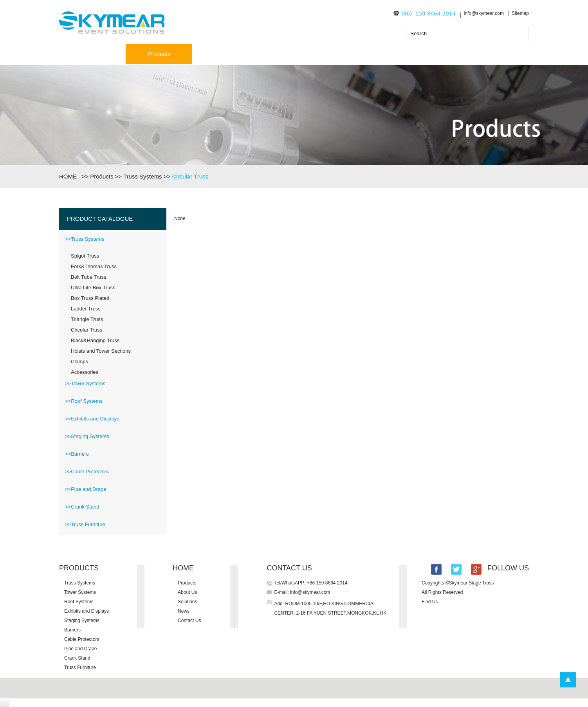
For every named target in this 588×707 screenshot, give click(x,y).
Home (92, 54)
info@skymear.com (484, 13)
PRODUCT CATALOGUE (100, 219)
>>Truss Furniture (85, 524)
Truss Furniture (80, 667)
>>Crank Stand (82, 507)
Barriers (72, 630)
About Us (225, 54)
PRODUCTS (79, 568)
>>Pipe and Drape (86, 489)
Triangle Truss (87, 319)
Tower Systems (80, 592)
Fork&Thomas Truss (94, 266)
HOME (69, 176)
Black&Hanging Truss (95, 340)
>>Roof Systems (84, 401)
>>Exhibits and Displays (92, 419)
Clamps (79, 362)
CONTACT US (289, 568)
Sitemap (520, 13)
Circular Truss (190, 176)
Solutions (292, 54)
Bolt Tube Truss (88, 277)
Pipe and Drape (80, 649)
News (359, 54)
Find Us (430, 602)
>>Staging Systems (87, 436)
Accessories (85, 372)
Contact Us (425, 54)
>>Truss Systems (85, 239)
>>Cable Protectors (87, 472)
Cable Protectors (82, 639)
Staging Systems (82, 620)
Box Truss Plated (90, 298)
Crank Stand (77, 658)
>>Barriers (77, 454)
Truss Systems (143, 176)
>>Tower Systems (85, 383)
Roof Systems (79, 602)
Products (159, 54)
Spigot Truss (85, 256)
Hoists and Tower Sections (101, 351)
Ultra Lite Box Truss (93, 288)
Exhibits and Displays (87, 611)
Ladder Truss (86, 309)
